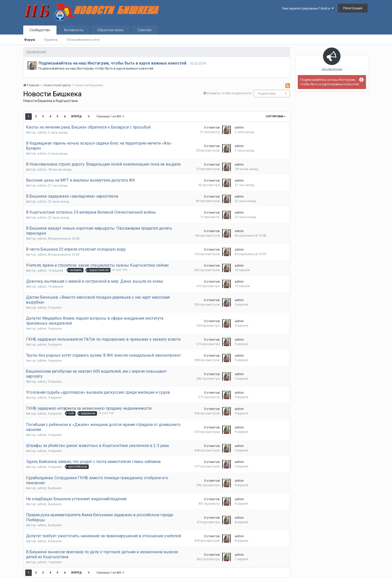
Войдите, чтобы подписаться (229, 93)
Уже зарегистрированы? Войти (308, 8)
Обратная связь (110, 30)
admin (42, 132)
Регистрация (353, 8)
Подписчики (267, 94)
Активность (74, 30)
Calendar (145, 30)
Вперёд (76, 116)
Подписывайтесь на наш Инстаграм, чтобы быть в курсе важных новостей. (113, 63)
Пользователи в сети (83, 40)
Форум (29, 40)
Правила (51, 40)
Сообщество (40, 30)
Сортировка (276, 116)
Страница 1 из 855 (110, 116)
